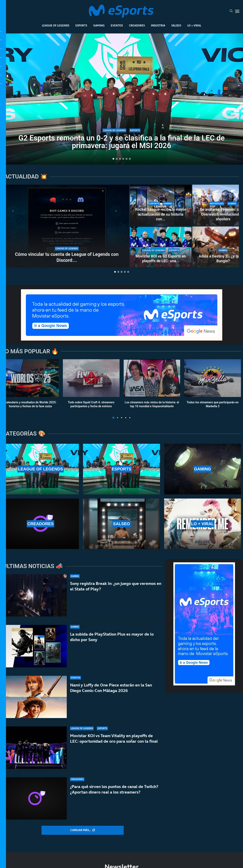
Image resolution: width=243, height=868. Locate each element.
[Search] (231, 11)
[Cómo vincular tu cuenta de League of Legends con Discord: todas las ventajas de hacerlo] (67, 226)
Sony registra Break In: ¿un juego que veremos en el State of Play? (116, 586)
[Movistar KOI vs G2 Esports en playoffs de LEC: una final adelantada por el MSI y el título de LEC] (161, 247)
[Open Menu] (237, 11)
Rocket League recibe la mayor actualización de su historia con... (161, 214)
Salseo (176, 25)
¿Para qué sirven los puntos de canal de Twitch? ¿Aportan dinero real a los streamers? (114, 790)
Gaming (99, 25)
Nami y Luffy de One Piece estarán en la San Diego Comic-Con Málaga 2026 (111, 688)
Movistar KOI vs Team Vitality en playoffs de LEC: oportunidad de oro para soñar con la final (114, 738)
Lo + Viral (194, 25)
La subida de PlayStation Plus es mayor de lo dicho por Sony (112, 637)
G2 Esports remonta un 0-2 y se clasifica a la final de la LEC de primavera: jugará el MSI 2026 (121, 142)
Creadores (137, 25)
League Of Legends (56, 25)
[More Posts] (83, 830)
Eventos (117, 25)
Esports (81, 25)
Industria (158, 25)
